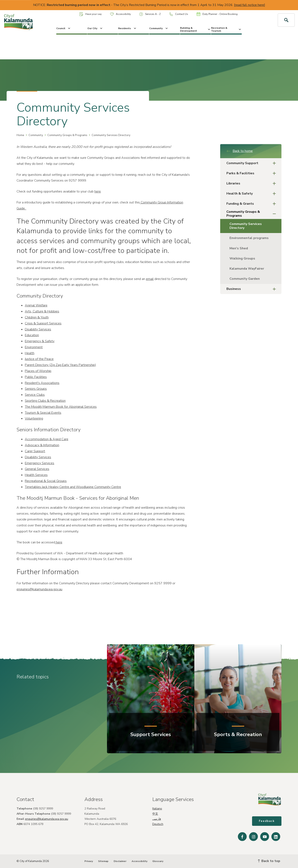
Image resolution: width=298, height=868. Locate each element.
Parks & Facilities (252, 173)
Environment (34, 347)
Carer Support (35, 451)
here (98, 191)
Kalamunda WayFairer (247, 269)
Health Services (36, 475)
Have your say (91, 14)
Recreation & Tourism (227, 29)
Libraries (252, 184)
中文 (155, 814)
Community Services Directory (246, 226)
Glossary (158, 861)
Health (30, 353)
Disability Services (38, 329)
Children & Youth (37, 317)
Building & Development (195, 29)
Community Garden (245, 279)
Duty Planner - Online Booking (217, 14)
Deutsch (158, 824)
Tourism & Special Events (43, 413)
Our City (95, 28)
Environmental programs (249, 238)
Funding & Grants (252, 204)
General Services (37, 469)
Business (252, 289)
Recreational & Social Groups (46, 481)
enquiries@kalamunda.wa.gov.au (39, 589)
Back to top (269, 861)
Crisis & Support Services (43, 323)
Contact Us (179, 14)
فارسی (157, 819)
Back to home (240, 151)
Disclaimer (120, 861)
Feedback (267, 821)
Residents (127, 28)
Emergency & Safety (40, 341)
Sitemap (103, 861)
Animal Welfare (36, 305)
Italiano (157, 809)
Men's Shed (239, 248)
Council (64, 28)
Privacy (89, 861)
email (150, 279)
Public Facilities (36, 377)
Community (159, 28)
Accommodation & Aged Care (47, 439)
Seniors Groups (36, 389)
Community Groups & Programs (67, 135)
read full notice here (250, 5)
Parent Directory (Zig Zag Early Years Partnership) (60, 365)
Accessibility (120, 14)
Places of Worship (38, 371)
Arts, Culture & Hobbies (42, 311)
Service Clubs (35, 395)
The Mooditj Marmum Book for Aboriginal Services (61, 407)
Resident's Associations (42, 383)
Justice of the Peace (39, 359)
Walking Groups (242, 258)
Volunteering (34, 418)
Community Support (252, 163)
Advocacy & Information (42, 445)
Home (20, 135)
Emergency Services (40, 463)
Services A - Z (150, 14)
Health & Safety (252, 194)
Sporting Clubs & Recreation (45, 401)
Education (32, 335)
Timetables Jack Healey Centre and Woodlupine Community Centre (73, 487)
